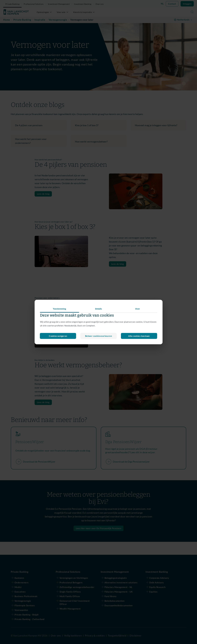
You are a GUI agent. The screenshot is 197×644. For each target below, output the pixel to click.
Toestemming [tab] (60, 309)
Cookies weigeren (99, 336)
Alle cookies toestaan (139, 336)
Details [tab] (99, 309)
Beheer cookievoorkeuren (58, 336)
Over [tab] (138, 309)
